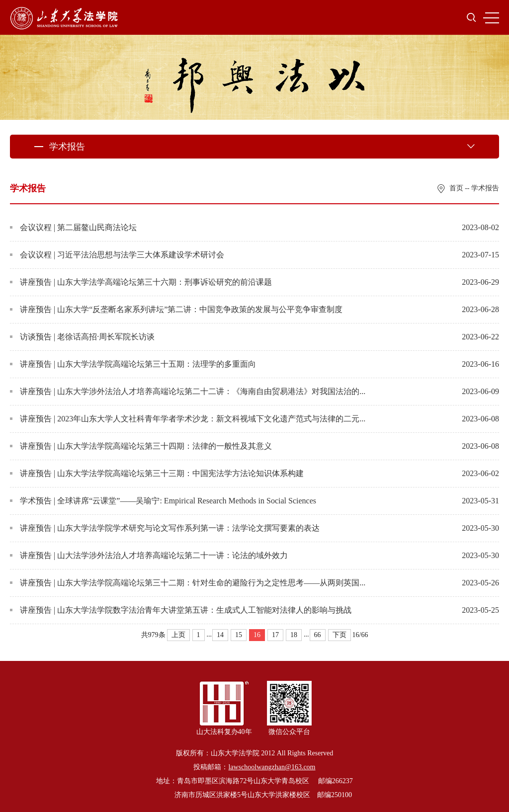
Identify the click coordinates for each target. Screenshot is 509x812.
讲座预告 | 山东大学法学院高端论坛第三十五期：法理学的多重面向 (133, 364)
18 (294, 635)
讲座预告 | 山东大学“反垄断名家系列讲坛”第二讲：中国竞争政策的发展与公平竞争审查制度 (176, 309)
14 (220, 635)
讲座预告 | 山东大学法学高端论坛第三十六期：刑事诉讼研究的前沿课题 (141, 282)
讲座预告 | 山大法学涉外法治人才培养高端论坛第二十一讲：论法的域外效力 (149, 555)
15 (239, 635)
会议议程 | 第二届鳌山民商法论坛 (73, 227)
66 (318, 635)
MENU (491, 18)
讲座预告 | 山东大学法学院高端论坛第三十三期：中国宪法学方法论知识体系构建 (157, 473)
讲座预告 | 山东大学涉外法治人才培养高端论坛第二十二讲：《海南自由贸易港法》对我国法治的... (188, 391)
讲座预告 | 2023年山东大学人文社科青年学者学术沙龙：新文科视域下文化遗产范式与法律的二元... (188, 419)
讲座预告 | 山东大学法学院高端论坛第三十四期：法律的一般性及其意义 (141, 446)
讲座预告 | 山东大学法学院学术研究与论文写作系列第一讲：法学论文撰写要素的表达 (165, 528)
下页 (339, 635)
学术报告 (485, 188)
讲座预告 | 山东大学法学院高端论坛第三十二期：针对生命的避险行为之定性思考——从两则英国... (188, 583)
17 (275, 635)
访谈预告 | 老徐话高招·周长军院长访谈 (82, 337)
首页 (456, 188)
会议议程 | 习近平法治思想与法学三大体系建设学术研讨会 (117, 255)
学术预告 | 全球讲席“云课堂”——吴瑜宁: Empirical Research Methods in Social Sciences (163, 501)
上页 (178, 635)
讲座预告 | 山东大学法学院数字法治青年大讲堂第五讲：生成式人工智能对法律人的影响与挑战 (181, 610)
